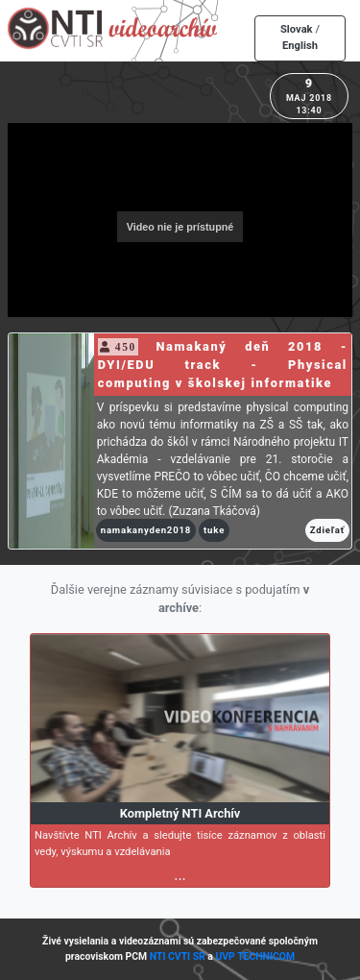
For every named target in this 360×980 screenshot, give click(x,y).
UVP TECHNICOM (255, 956)
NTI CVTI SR (178, 956)
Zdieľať (327, 530)
